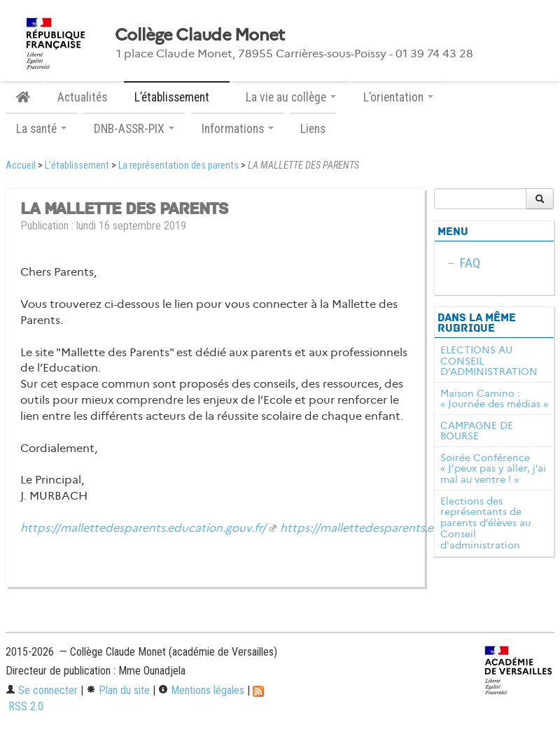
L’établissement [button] (177, 97)
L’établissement (77, 165)
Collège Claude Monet (200, 35)
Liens (313, 129)
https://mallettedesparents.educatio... (381, 528)
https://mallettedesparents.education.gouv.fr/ (143, 528)
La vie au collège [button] (291, 97)
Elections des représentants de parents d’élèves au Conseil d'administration (485, 523)
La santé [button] (41, 129)
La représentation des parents (178, 165)
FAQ (470, 263)
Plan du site (118, 690)
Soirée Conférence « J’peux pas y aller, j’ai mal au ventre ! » (493, 469)
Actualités (82, 97)
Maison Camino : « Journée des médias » (494, 399)
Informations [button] (238, 129)
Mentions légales (201, 690)
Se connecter (42, 690)
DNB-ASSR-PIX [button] (134, 129)
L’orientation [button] (398, 97)
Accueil (21, 165)
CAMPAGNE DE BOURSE (477, 431)
